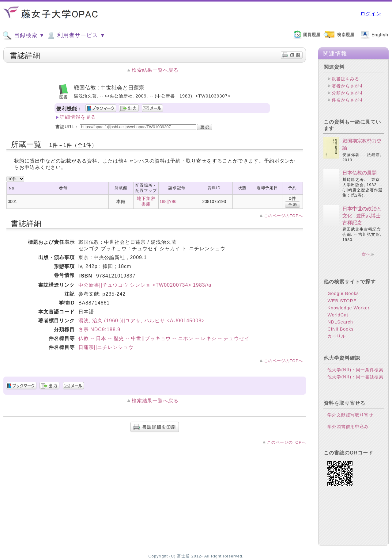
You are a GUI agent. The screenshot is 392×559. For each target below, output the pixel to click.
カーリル (337, 336)
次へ (366, 254)
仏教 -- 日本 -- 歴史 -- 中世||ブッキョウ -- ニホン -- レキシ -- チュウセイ (164, 338)
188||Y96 (168, 201)
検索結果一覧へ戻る (155, 70)
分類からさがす (348, 93)
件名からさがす (348, 100)
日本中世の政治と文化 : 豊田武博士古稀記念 (362, 216)
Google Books (343, 293)
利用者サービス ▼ (76, 36)
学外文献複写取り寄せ (350, 415)
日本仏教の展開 (360, 173)
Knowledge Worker (348, 308)
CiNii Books (340, 329)
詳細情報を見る (78, 117)
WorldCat (338, 315)
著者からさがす (348, 86)
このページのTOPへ (283, 216)
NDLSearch (340, 322)
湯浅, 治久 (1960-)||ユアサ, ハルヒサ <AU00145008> (142, 321)
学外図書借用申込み (348, 427)
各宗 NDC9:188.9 (100, 329)
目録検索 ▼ (24, 36)
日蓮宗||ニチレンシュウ (106, 347)
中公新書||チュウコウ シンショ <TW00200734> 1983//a (145, 285)
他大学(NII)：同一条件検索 (355, 370)
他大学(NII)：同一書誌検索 (355, 377)
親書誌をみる (345, 79)
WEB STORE (342, 301)
